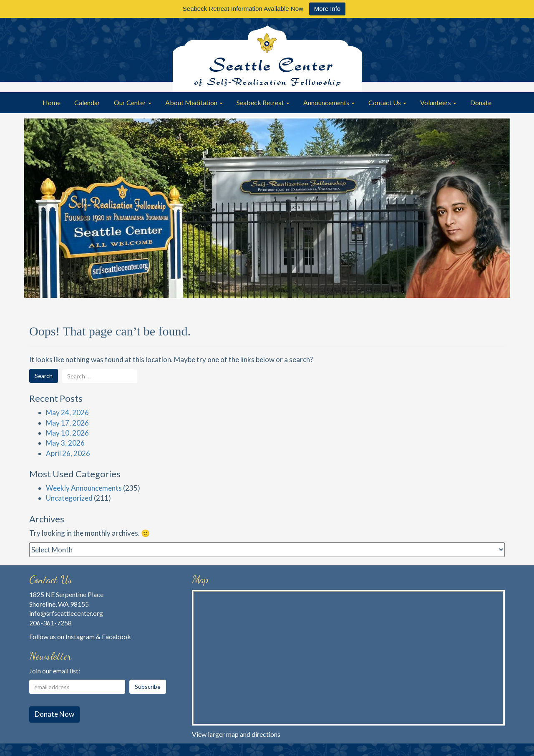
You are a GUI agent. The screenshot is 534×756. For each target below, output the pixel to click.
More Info (327, 9)
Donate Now (54, 714)
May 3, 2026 (65, 443)
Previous (33, 214)
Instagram (80, 636)
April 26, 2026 (68, 453)
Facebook (116, 636)
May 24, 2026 (67, 412)
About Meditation (194, 102)
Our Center (133, 102)
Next (501, 214)
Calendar (87, 102)
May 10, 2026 (67, 433)
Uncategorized (69, 498)
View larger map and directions (236, 734)
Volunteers (438, 102)
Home (52, 102)
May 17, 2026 (67, 423)
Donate (481, 102)
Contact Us (387, 102)
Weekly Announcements (84, 488)
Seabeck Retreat (263, 102)
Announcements (329, 102)
